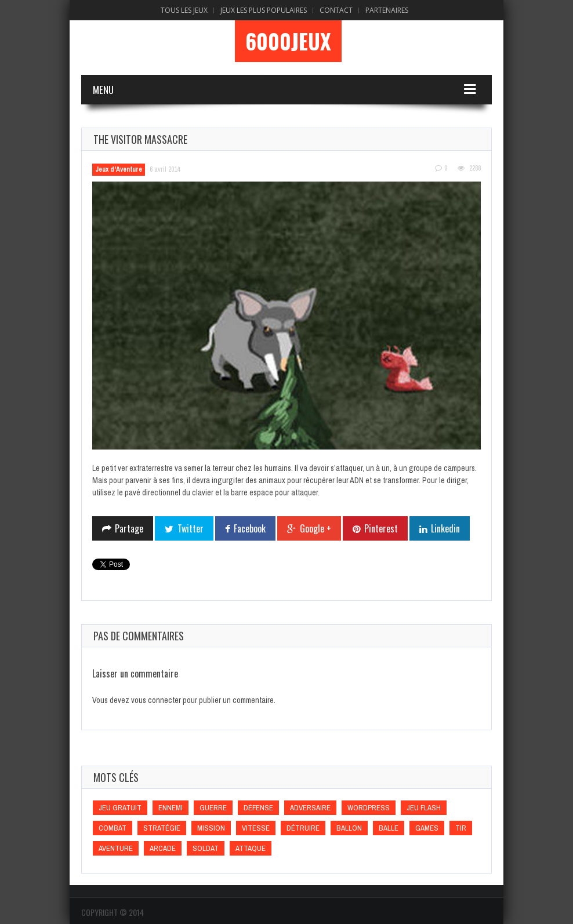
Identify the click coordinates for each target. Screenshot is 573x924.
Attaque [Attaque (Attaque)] (251, 848)
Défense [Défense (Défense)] (258, 808)
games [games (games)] (427, 828)
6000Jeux (288, 41)
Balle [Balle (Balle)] (389, 828)
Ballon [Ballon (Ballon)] (349, 828)
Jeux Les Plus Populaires (264, 10)
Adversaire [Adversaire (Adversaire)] (310, 808)
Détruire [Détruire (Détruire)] (303, 828)
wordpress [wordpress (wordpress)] (369, 808)
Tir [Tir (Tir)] (461, 828)
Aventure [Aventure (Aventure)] (116, 848)
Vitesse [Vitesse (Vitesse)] (256, 828)
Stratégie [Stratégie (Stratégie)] (162, 828)
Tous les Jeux (184, 10)
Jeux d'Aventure (119, 169)
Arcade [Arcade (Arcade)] (163, 848)
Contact (336, 10)
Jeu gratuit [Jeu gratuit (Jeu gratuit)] (120, 808)
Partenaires (387, 10)
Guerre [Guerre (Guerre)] (213, 808)
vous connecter (156, 700)
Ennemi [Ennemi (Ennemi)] (171, 808)
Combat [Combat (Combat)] (113, 828)
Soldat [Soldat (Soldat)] (206, 848)
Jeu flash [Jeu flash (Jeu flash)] (424, 808)
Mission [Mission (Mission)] (211, 828)
